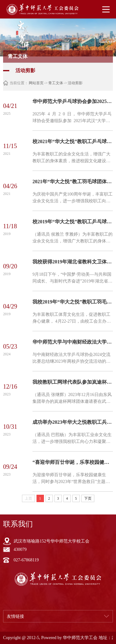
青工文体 (56, 83)
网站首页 (36, 83)
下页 (88, 498)
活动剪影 (75, 83)
